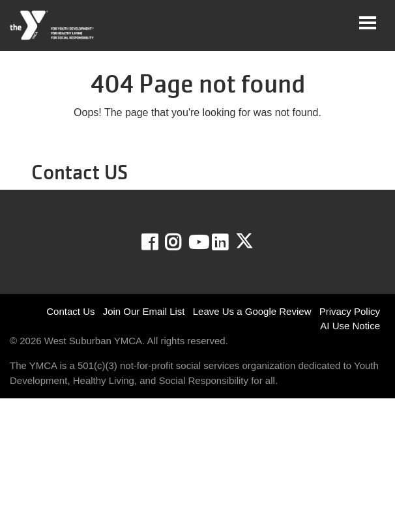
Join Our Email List (144, 311)
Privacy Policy (350, 311)
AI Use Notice (350, 326)
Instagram (182, 243)
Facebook (159, 243)
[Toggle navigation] (368, 23)
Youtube (197, 243)
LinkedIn (229, 243)
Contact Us (70, 311)
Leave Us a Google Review (252, 311)
